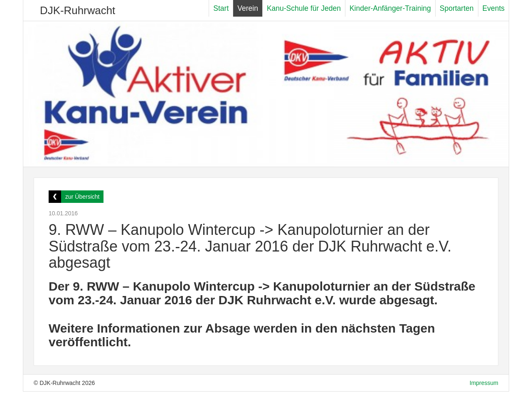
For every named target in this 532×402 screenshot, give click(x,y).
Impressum (484, 383)
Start (221, 8)
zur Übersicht (82, 197)
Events (494, 8)
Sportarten (457, 8)
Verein (248, 8)
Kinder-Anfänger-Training (390, 8)
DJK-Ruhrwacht (78, 10)
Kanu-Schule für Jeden (304, 8)
